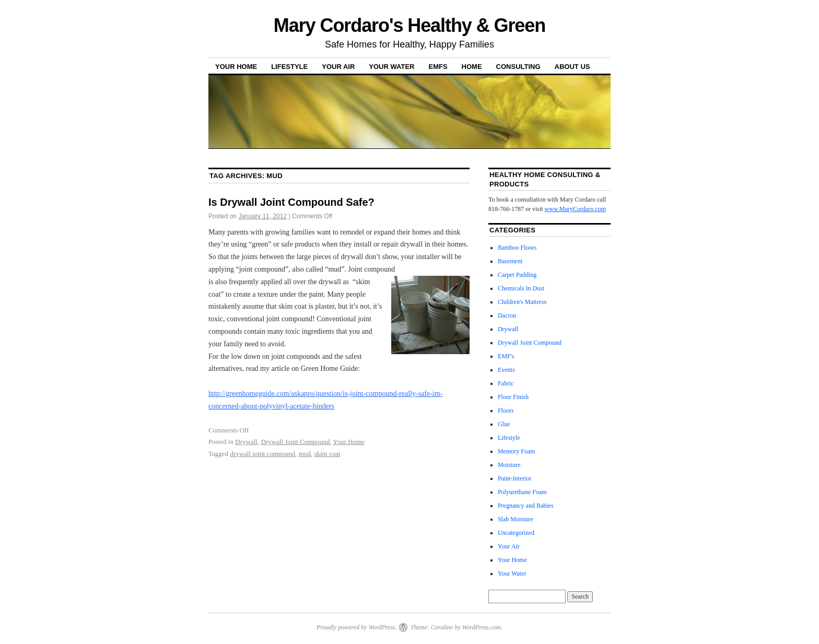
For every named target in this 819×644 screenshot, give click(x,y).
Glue (504, 424)
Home (472, 67)
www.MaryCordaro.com (575, 209)
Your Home (236, 67)
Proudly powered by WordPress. (357, 627)
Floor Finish (513, 397)
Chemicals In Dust (521, 288)
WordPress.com (482, 627)
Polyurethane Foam (522, 492)
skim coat (327, 454)
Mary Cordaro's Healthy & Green (409, 25)
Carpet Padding (517, 275)
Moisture (509, 465)
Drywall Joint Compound (295, 442)
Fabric (506, 383)
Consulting (518, 67)
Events (506, 370)
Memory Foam (517, 451)
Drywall (246, 442)
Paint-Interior (515, 478)
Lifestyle (289, 67)
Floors (506, 411)
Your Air (338, 67)
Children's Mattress (522, 302)
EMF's (506, 356)
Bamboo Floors (517, 248)
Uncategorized (516, 533)
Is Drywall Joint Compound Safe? (291, 202)
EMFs (438, 67)
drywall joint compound (262, 454)
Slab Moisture (516, 519)
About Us (572, 67)
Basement (510, 261)
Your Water (391, 67)
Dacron (507, 315)
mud (305, 454)
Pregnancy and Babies (526, 506)
